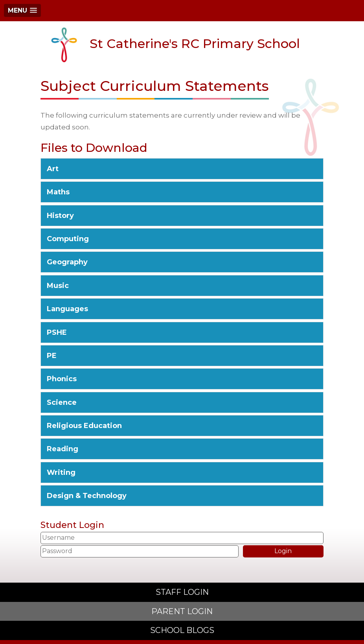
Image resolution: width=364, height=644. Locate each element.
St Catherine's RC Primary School (173, 45)
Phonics (62, 379)
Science (62, 402)
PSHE (57, 332)
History (60, 216)
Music (58, 286)
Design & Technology (87, 496)
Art (53, 169)
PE (52, 356)
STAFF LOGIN (182, 592)
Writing (61, 472)
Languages (67, 309)
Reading (63, 449)
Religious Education (84, 426)
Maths (58, 192)
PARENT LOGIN (182, 611)
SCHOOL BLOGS (182, 630)
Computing (68, 239)
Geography (67, 262)
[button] (22, 10)
